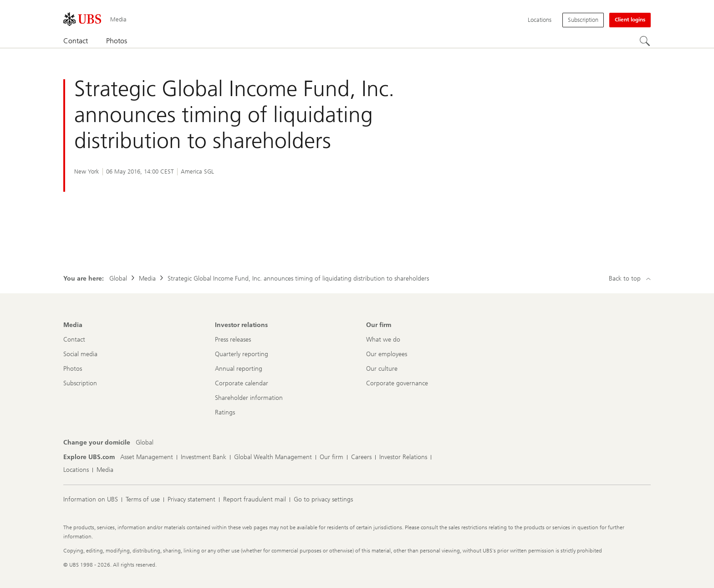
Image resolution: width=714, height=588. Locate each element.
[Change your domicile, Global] (145, 443)
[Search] (645, 41)
